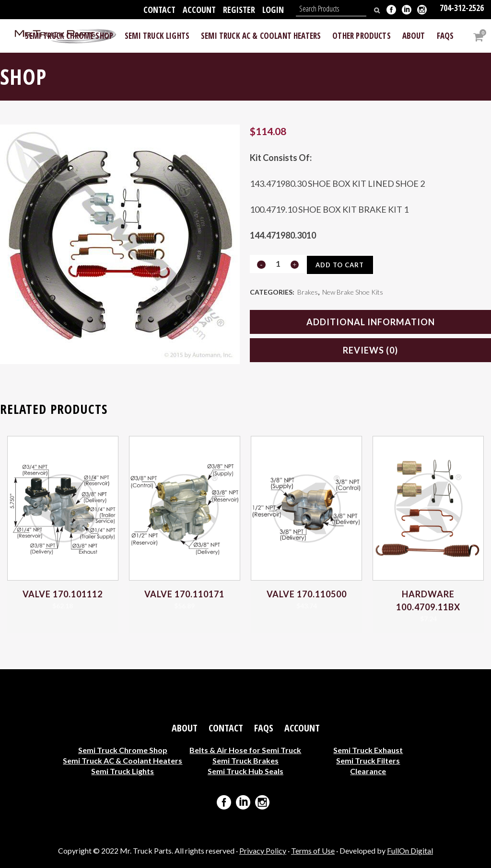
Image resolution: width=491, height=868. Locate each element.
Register (239, 10)
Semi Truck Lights (123, 771)
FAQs (264, 728)
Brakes (308, 293)
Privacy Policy (263, 851)
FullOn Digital (410, 851)
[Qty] (278, 264)
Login (273, 10)
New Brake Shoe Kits (353, 293)
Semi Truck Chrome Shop (123, 750)
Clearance (368, 771)
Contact (159, 10)
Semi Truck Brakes (245, 760)
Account (199, 10)
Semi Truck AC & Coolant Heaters (123, 760)
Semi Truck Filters (368, 760)
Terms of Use (313, 851)
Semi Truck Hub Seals (245, 771)
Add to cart (342, 265)
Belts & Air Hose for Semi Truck (245, 750)
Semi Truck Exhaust (368, 750)
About (185, 728)
